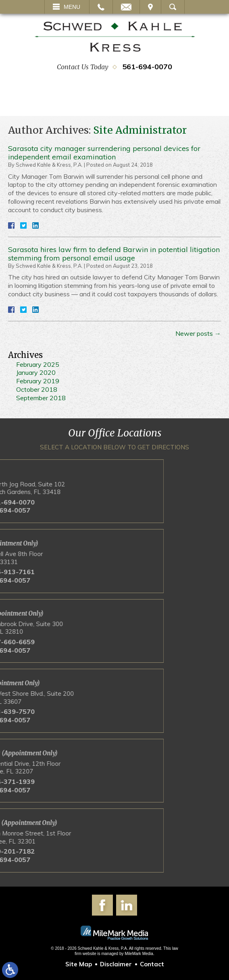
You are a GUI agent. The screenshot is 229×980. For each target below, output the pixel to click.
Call (101, 7)
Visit (150, 7)
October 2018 (37, 389)
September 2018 (41, 398)
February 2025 (38, 364)
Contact (152, 964)
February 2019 (38, 381)
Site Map (79, 964)
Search (173, 7)
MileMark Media (139, 954)
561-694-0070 (147, 67)
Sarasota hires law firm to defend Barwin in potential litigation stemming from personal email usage (114, 254)
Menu (72, 7)
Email (126, 7)
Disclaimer (116, 964)
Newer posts (198, 333)
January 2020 (36, 372)
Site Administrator (140, 130)
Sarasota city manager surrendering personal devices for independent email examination (104, 153)
